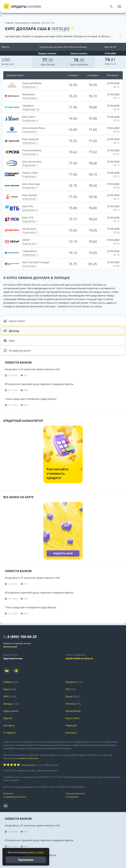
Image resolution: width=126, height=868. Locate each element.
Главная (9, 23)
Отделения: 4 (30, 120)
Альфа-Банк (29, 229)
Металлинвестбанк (34, 128)
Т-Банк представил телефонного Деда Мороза (31, 399)
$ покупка (73, 75)
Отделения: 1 (30, 87)
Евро (9, 341)
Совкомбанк (29, 251)
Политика (32, 795)
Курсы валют (14, 321)
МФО (6, 696)
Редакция (71, 725)
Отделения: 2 (30, 98)
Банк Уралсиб (30, 139)
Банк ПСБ (28, 217)
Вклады (8, 704)
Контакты (71, 733)
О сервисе (9, 733)
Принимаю (26, 860)
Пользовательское (94, 795)
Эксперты (9, 725)
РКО (68, 689)
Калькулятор (73, 711)
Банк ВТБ (28, 206)
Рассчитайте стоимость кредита (58, 473)
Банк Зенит (29, 117)
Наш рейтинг (28, 765)
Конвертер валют (17, 351)
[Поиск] (111, 7)
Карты (7, 689)
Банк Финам (48, 64)
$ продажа (93, 75)
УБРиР (26, 240)
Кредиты (71, 682)
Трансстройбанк (79, 64)
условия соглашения (27, 758)
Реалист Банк (30, 173)
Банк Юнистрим (32, 161)
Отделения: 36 (31, 109)
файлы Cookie (36, 852)
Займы (7, 682)
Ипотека (70, 704)
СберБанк (28, 105)
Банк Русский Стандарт (36, 262)
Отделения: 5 (30, 232)
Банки (69, 696)
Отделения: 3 (30, 154)
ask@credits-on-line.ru (79, 658)
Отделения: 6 (30, 210)
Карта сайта (73, 718)
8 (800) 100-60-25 (22, 636)
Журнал (8, 718)
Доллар (11, 331)
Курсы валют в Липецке (28, 23)
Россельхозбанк (32, 150)
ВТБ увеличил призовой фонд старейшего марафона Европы (39, 384)
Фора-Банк (29, 94)
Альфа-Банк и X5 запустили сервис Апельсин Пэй (32, 369)
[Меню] (119, 7)
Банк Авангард (31, 184)
